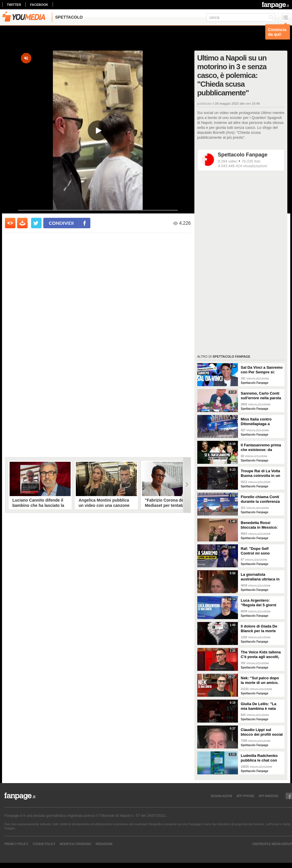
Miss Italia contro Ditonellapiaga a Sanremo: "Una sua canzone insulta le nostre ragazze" (258, 422)
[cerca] (241, 17)
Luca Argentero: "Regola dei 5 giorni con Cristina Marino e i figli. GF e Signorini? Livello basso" (261, 603)
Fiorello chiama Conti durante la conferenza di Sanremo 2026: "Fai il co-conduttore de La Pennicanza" (261, 499)
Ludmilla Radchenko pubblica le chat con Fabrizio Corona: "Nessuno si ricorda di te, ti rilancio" (261, 758)
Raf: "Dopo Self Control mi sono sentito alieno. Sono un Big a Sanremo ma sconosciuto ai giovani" (262, 551)
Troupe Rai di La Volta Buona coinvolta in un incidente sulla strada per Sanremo (261, 473)
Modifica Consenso (76, 844)
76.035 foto (251, 161)
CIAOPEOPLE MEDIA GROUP (272, 844)
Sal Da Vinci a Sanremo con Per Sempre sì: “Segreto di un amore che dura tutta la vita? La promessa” (262, 370)
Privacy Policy (16, 844)
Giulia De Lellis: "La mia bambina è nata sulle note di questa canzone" (259, 706)
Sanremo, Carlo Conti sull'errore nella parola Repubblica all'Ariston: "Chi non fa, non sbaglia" (261, 396)
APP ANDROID (268, 796)
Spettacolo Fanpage (243, 155)
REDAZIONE (104, 844)
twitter (14, 5)
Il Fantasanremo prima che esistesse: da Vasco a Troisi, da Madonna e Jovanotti (261, 448)
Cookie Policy (44, 844)
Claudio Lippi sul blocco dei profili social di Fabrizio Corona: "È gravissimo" (262, 732)
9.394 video (228, 161)
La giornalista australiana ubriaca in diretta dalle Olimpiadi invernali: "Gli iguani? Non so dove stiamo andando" (261, 577)
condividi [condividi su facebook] (61, 223)
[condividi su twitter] (36, 223)
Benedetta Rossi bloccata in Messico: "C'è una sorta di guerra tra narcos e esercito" (259, 525)
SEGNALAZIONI (221, 796)
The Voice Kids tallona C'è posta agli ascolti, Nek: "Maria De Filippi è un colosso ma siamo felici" (262, 655)
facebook (39, 5)
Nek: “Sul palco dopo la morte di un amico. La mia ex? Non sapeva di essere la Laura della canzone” (262, 680)
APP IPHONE (245, 796)
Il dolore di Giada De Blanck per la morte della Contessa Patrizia (261, 629)
